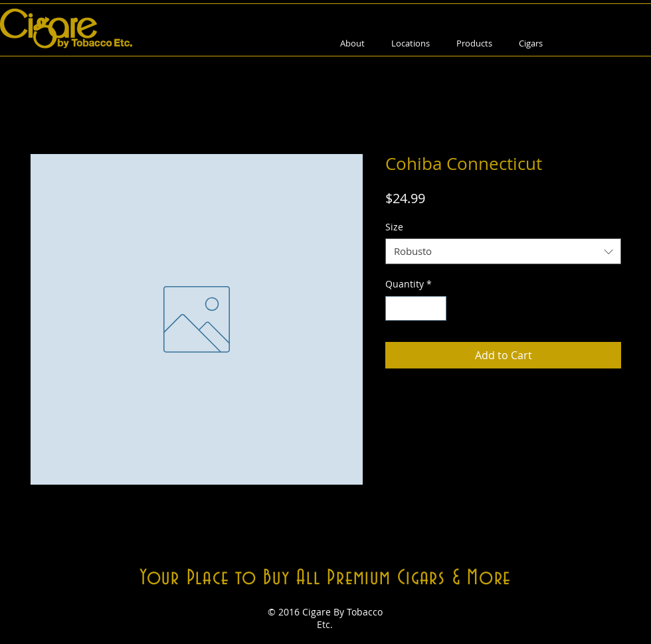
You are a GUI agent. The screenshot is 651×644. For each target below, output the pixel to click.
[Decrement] (396, 308)
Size (394, 227)
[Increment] (436, 308)
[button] (474, 43)
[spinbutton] (416, 308)
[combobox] (503, 251)
